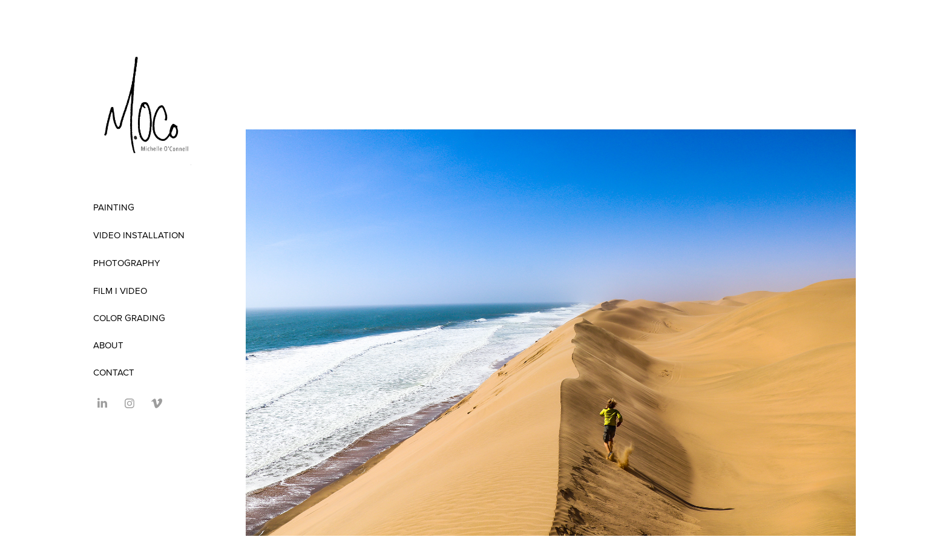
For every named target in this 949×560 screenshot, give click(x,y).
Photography (126, 263)
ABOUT (108, 345)
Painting (114, 207)
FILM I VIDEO (120, 291)
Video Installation (139, 235)
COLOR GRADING (129, 318)
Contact (114, 372)
